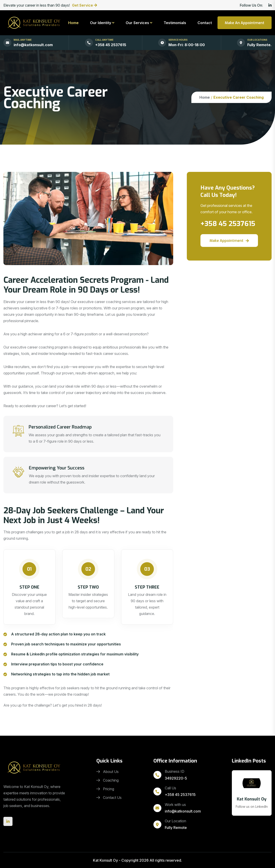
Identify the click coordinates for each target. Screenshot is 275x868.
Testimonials (175, 23)
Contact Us (109, 798)
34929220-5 (176, 778)
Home (73, 23)
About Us (107, 772)
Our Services (137, 23)
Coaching (107, 780)
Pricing (105, 789)
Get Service (83, 5)
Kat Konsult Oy (105, 860)
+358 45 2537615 (111, 45)
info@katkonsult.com (33, 45)
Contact (205, 23)
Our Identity (101, 23)
